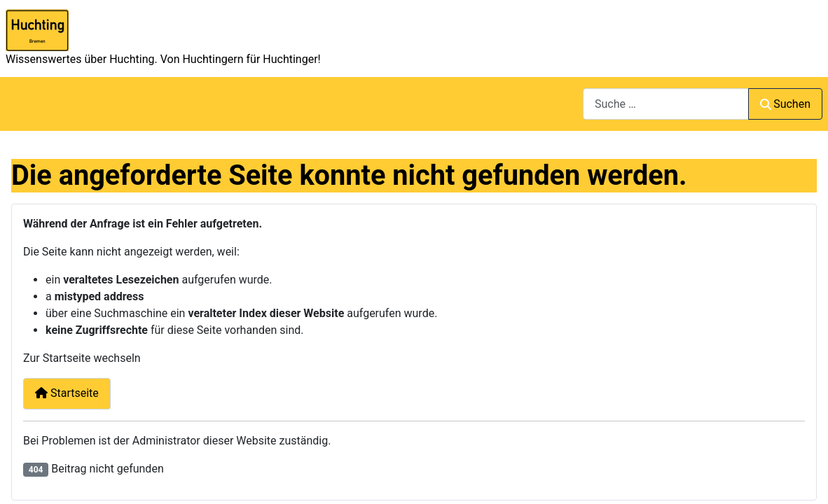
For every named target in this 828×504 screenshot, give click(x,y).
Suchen (785, 104)
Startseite (67, 393)
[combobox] (666, 104)
